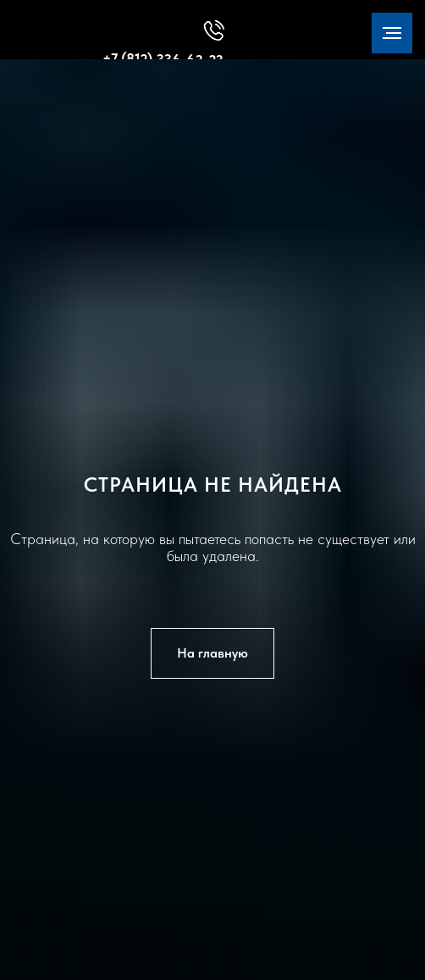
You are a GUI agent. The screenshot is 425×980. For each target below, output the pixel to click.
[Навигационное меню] (392, 33)
